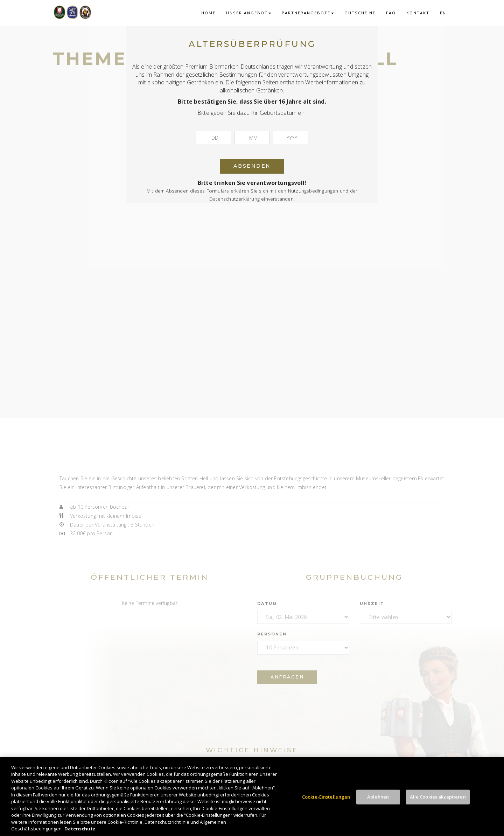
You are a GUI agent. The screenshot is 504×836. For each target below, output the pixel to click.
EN (443, 13)
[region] (252, 797)
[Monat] (252, 138)
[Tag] (213, 138)
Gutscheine (360, 13)
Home (208, 13)
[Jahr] (290, 138)
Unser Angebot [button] (249, 13)
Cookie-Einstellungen (326, 797)
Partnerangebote (308, 13)
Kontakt (418, 13)
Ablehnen (378, 797)
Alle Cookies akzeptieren (438, 797)
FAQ (391, 13)
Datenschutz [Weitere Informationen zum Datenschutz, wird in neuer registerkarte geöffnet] (80, 829)
